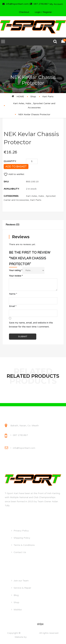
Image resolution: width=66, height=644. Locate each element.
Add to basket (16, 167)
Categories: (11, 196)
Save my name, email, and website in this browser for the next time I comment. (31, 325)
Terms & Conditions (24, 545)
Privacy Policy (21, 531)
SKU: (6, 182)
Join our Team (21, 581)
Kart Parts (48, 97)
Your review (16, 276)
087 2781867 (20, 435)
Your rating (16, 270)
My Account (56, 4)
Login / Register (43, 12)
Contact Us (20, 552)
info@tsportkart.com (24, 448)
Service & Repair (22, 588)
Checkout (24, 12)
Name (13, 294)
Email (13, 306)
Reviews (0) (12, 225)
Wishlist (18, 610)
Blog (16, 595)
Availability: (11, 189)
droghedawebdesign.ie (39, 637)
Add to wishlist (14, 174)
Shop (33, 97)
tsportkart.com (30, 633)
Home (20, 97)
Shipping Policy (22, 538)
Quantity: (10, 161)
